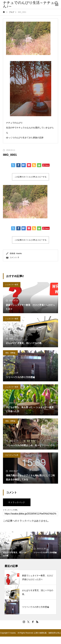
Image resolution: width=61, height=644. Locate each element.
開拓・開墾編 (10, 353)
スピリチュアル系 (12, 455)
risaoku (19, 253)
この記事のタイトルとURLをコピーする (30, 177)
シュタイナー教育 (12, 285)
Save (47, 165)
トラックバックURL (10, 510)
